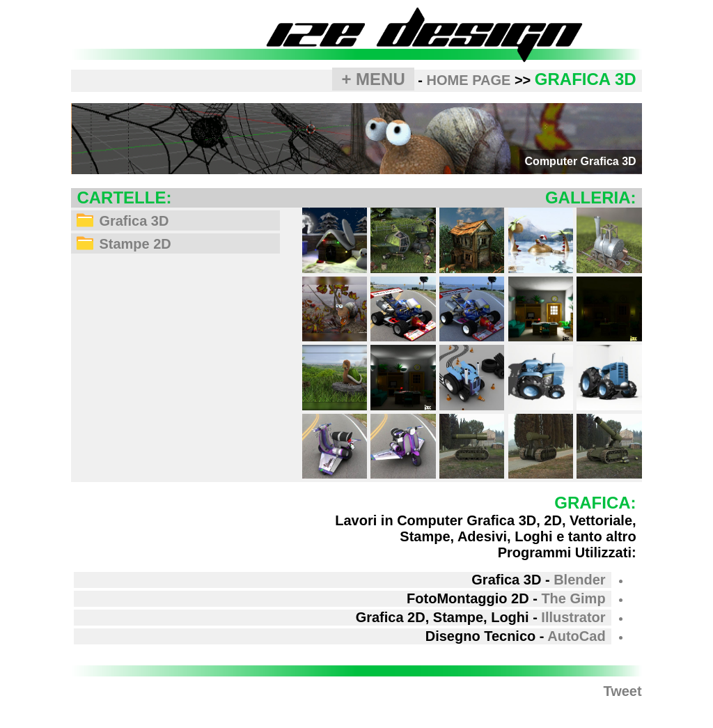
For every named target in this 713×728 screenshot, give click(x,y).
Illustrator (573, 617)
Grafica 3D (123, 221)
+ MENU (373, 79)
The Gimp (573, 598)
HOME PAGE (469, 80)
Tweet (622, 691)
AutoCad (576, 636)
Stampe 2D (124, 244)
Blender (579, 580)
